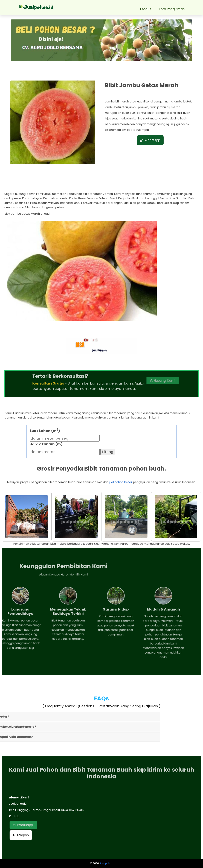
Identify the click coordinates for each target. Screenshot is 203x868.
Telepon (21, 835)
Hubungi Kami (140, 381)
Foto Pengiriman (172, 9)
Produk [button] (147, 9)
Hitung (108, 452)
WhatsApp (150, 140)
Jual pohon (106, 863)
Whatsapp (23, 825)
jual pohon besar (121, 482)
